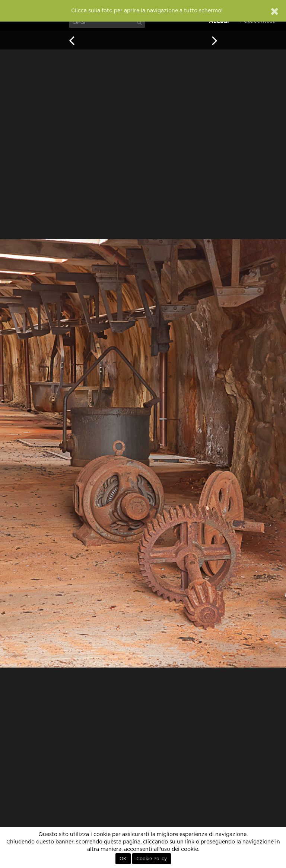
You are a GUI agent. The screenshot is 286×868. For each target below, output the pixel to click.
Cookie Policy (152, 859)
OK (123, 859)
